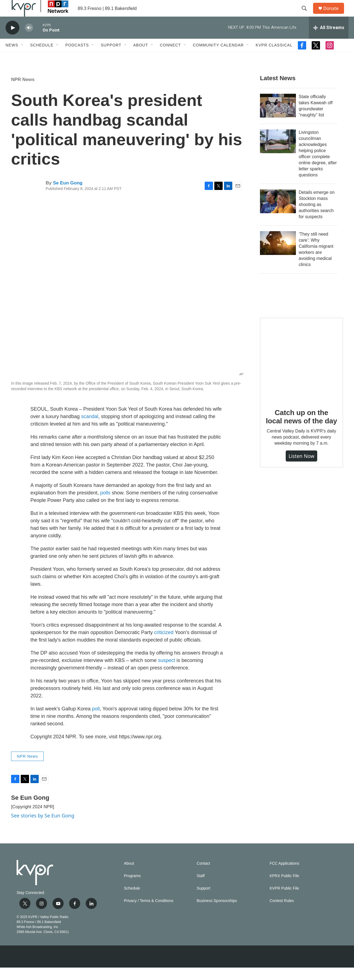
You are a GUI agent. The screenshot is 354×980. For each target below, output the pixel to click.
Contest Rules (282, 913)
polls (105, 505)
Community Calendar (218, 58)
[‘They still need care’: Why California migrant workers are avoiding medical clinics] (278, 256)
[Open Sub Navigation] (22, 58)
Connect (170, 58)
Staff (201, 888)
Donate (334, 15)
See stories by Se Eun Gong (43, 828)
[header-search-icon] (307, 15)
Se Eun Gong (68, 195)
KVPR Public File (284, 901)
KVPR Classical (274, 58)
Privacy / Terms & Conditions (149, 913)
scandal (90, 429)
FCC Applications (284, 876)
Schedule (42, 58)
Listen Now (301, 468)
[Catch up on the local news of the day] (301, 372)
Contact (203, 876)
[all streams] (329, 40)
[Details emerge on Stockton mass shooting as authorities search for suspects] (278, 214)
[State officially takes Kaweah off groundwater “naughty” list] (278, 118)
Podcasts (77, 58)
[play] (12, 40)
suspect (166, 673)
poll (96, 721)
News (12, 58)
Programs (132, 888)
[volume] (29, 40)
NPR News (23, 92)
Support (111, 58)
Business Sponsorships (217, 913)
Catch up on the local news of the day (301, 429)
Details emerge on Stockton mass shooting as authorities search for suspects (317, 217)
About (141, 58)
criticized (164, 645)
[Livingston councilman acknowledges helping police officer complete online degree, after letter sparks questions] (278, 154)
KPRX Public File (284, 888)
